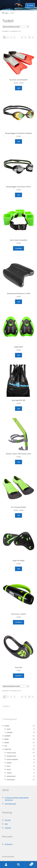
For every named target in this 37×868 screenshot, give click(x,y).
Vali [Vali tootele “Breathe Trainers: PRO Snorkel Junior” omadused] (19, 462)
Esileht (7, 13)
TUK (6, 746)
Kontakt (8, 820)
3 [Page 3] (11, 37)
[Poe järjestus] (16, 27)
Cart (29, 863)
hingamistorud (11, 756)
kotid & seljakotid (12, 759)
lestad (9, 769)
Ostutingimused (10, 804)
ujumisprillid (11, 779)
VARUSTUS (8, 749)
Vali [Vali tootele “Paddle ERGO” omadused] (19, 355)
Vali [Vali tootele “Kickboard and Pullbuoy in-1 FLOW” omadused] (19, 302)
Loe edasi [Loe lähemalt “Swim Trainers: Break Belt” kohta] (19, 248)
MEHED (7, 739)
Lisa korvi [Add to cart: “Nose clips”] (18, 676)
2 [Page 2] (8, 37)
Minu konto (9, 844)
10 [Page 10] (29, 37)
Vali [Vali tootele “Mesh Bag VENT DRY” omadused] (19, 409)
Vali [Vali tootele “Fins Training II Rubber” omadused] (19, 515)
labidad (9, 763)
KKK (6, 824)
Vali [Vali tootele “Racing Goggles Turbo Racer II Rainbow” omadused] (19, 141)
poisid (9, 729)
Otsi (18, 865)
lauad (8, 766)
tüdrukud (10, 732)
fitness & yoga (11, 753)
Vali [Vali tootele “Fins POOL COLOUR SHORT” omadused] (19, 88)
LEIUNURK (7, 736)
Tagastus (8, 828)
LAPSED (7, 726)
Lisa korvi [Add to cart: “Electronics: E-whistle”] (18, 622)
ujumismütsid (11, 776)
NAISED (7, 742)
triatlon (9, 773)
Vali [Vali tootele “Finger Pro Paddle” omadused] (19, 569)
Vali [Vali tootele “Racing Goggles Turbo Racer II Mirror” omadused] (19, 195)
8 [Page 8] (22, 37)
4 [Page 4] (15, 37)
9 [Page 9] (25, 37)
